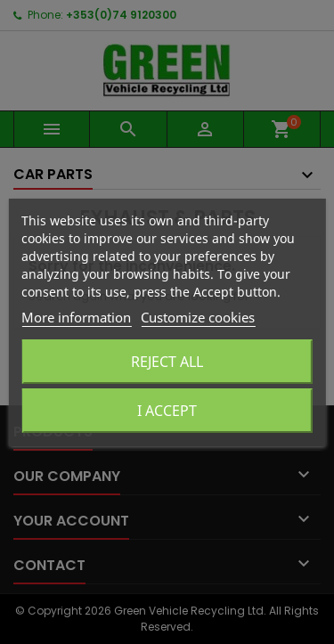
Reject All (167, 362)
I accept (167, 411)
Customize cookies (198, 317)
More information (76, 317)
